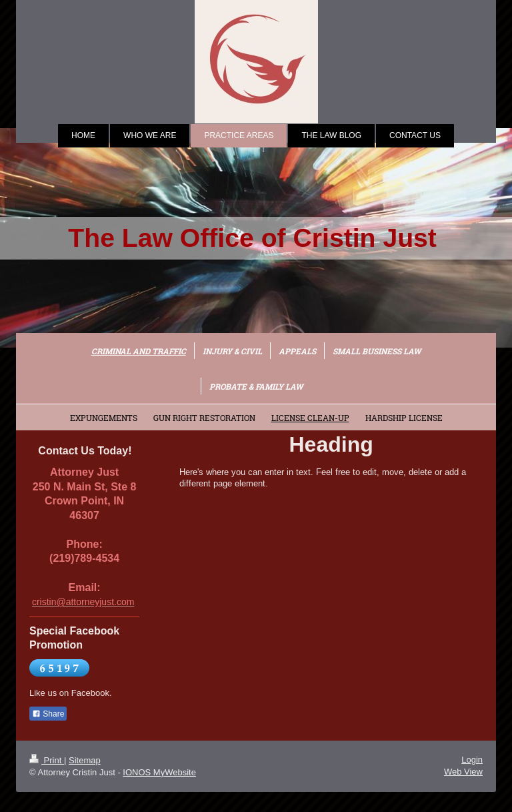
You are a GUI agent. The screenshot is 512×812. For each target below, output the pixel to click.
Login (472, 760)
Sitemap (85, 760)
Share (48, 714)
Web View (463, 772)
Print (47, 760)
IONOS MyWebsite (159, 772)
